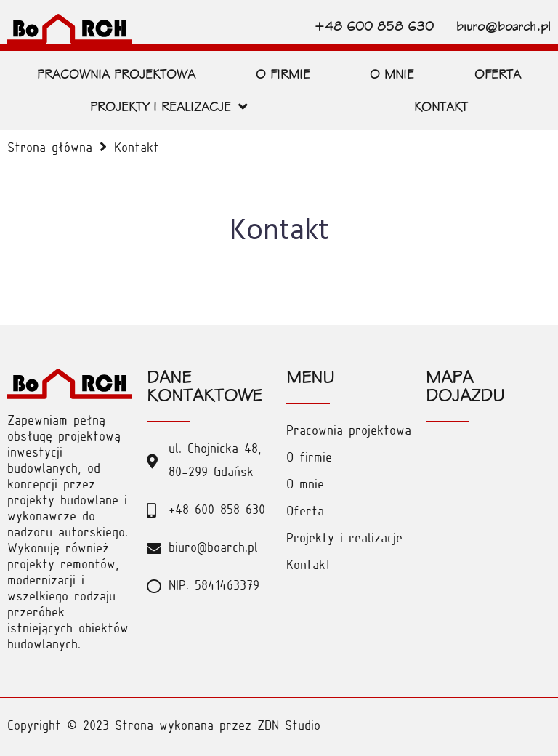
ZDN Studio (289, 727)
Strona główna (50, 149)
